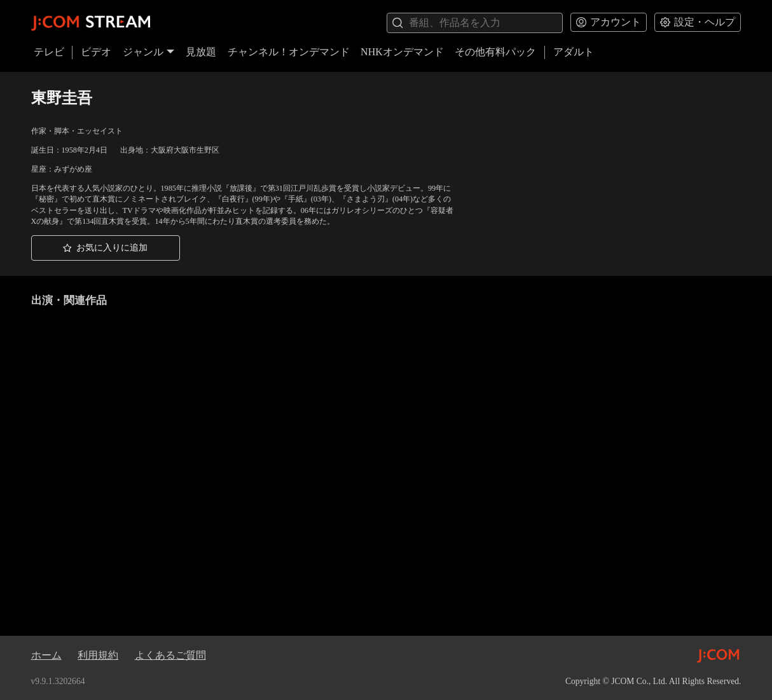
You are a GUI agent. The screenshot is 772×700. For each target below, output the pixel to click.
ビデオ (96, 52)
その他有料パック (495, 52)
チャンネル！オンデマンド (289, 52)
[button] (106, 248)
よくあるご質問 (170, 655)
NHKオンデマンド (402, 52)
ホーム (46, 655)
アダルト (574, 52)
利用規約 (98, 655)
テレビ (49, 52)
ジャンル (149, 52)
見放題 (201, 52)
